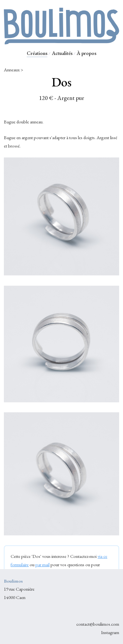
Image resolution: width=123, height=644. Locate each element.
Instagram (110, 632)
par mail (43, 564)
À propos (86, 53)
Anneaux (12, 70)
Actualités (62, 53)
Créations (37, 53)
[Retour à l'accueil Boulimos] (61, 42)
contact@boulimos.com (98, 624)
